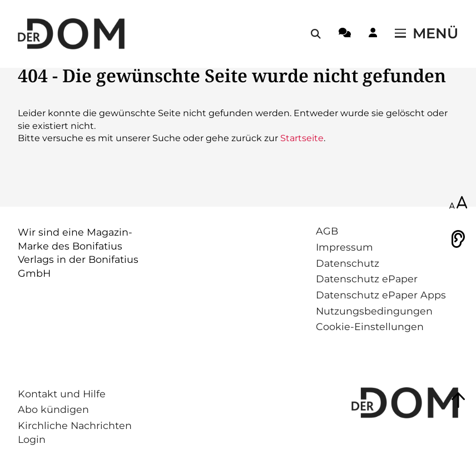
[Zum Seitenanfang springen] (458, 400)
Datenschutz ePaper (367, 279)
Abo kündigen (53, 409)
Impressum (344, 247)
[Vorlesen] (458, 239)
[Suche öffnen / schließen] (316, 34)
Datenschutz (348, 263)
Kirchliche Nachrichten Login (75, 432)
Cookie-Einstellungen (370, 326)
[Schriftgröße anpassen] (458, 203)
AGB (327, 231)
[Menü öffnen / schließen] (427, 34)
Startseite (302, 138)
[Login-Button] (373, 34)
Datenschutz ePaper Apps (381, 295)
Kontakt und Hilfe (62, 394)
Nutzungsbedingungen (374, 311)
